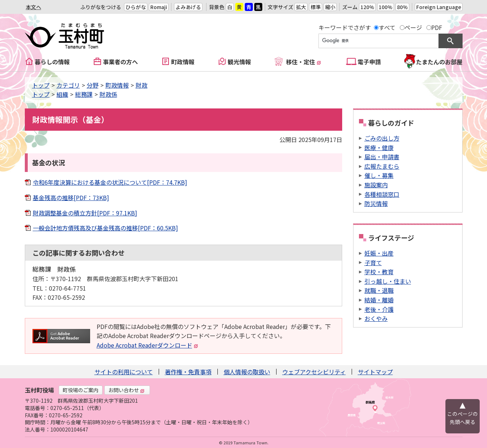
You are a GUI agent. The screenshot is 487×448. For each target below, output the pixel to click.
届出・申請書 (382, 157)
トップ (41, 85)
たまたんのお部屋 (439, 62)
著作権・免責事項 (188, 372)
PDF (437, 27)
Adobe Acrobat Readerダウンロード (147, 345)
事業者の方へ (120, 62)
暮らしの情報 (52, 62)
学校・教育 (379, 272)
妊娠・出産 (379, 253)
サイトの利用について (124, 372)
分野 (93, 85)
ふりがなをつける (101, 7)
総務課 (84, 94)
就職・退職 (379, 290)
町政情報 (183, 62)
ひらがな (136, 7)
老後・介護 (379, 309)
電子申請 (369, 62)
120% (367, 7)
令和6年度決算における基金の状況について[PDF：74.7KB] (110, 182)
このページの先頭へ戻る (463, 418)
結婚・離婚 (379, 300)
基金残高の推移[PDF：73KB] (71, 198)
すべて (387, 27)
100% (386, 7)
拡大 (301, 7)
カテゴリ (68, 85)
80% (402, 7)
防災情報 (376, 203)
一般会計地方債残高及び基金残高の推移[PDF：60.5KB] (105, 228)
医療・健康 (379, 148)
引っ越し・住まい (388, 281)
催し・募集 (379, 175)
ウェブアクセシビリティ (314, 372)
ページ (413, 27)
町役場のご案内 (81, 390)
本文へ (34, 7)
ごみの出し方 (382, 138)
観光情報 (239, 62)
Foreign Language (439, 7)
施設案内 (376, 185)
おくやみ (376, 318)
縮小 (330, 7)
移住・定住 (304, 62)
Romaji (159, 7)
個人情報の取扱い (247, 372)
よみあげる (188, 7)
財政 (142, 85)
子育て (373, 263)
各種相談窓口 (382, 194)
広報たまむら (382, 166)
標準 (316, 7)
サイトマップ (375, 372)
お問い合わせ (127, 390)
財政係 (108, 94)
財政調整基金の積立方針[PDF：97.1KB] (85, 213)
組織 (62, 94)
